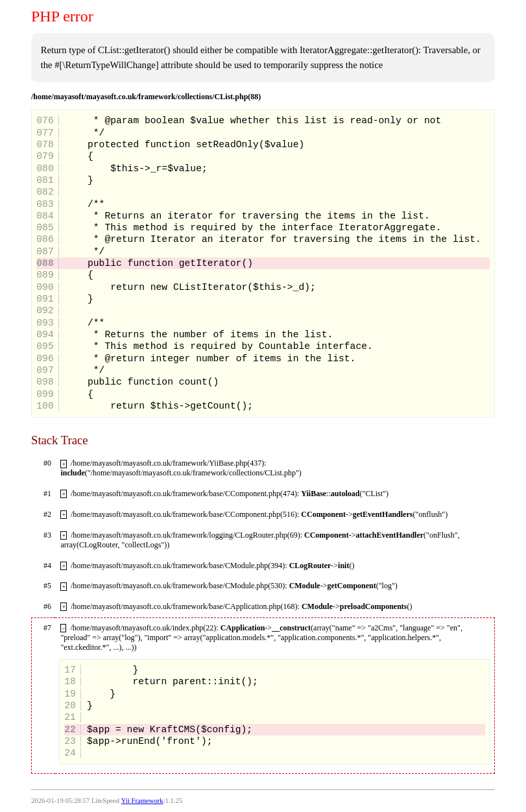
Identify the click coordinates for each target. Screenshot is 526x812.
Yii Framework (142, 801)
